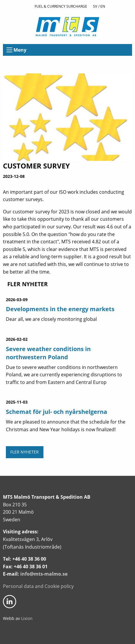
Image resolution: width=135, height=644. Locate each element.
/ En (102, 6)
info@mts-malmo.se (44, 574)
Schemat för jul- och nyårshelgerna (56, 412)
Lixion (27, 618)
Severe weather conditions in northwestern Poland (48, 353)
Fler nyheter (25, 452)
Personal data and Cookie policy (38, 586)
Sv (95, 6)
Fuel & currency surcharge (61, 6)
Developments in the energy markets (60, 309)
